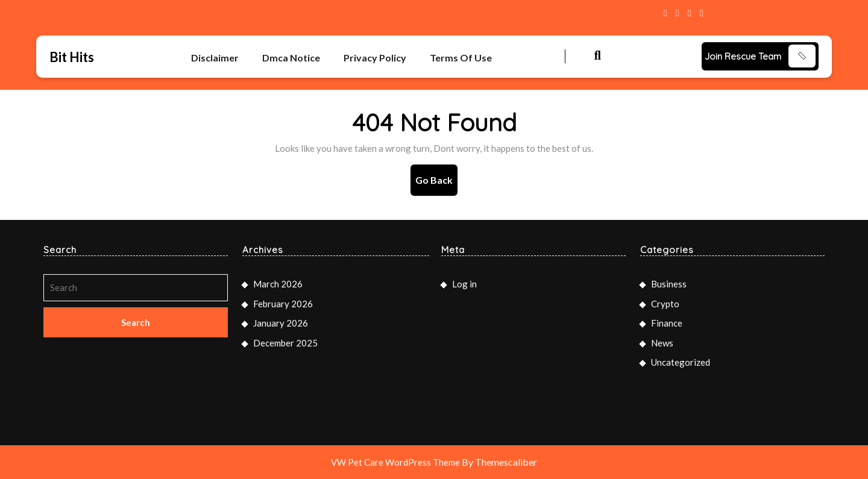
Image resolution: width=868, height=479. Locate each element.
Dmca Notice (291, 58)
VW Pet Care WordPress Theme (395, 462)
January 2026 (281, 323)
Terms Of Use (461, 58)
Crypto (665, 304)
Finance (667, 323)
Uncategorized (681, 362)
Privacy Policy (375, 58)
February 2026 (283, 304)
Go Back (436, 184)
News (662, 343)
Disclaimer (215, 58)
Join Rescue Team (743, 56)
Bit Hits (72, 57)
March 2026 (278, 284)
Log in (464, 284)
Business (669, 284)
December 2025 (285, 343)
